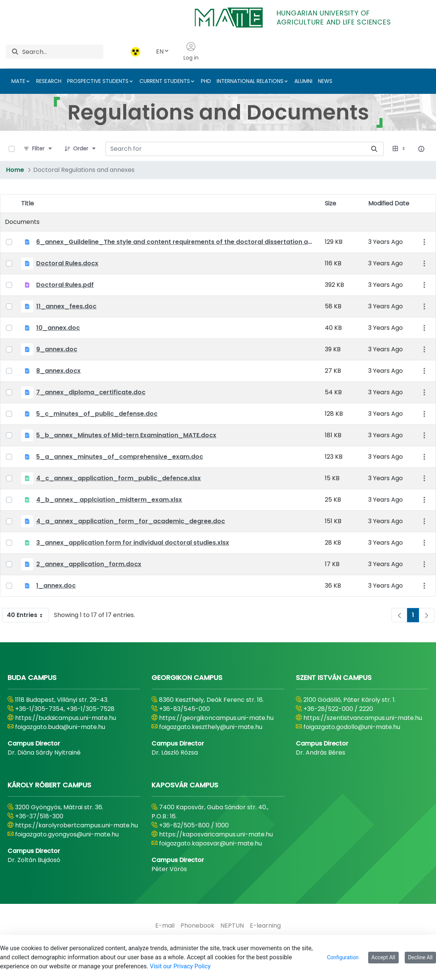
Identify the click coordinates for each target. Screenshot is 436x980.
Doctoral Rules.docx (67, 263)
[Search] (63, 52)
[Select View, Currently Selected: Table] (399, 149)
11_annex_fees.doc (66, 306)
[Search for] (374, 149)
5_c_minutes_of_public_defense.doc (97, 414)
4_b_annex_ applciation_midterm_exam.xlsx (109, 500)
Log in (191, 52)
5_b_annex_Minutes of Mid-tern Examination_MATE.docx (126, 435)
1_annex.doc (56, 586)
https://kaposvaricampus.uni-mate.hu (216, 834)
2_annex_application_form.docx (89, 564)
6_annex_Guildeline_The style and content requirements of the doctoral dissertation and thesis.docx (176, 242)
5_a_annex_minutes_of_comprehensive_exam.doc (120, 457)
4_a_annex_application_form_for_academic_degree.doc (131, 521)
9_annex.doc (57, 349)
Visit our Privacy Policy (180, 966)
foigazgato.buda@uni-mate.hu (60, 727)
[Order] (81, 149)
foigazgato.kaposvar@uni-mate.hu (210, 843)
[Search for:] (235, 149)
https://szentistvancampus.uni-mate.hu (363, 718)
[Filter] (38, 149)
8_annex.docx (58, 371)
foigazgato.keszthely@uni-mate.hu (211, 727)
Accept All (383, 957)
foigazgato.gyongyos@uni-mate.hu (67, 834)
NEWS (325, 81)
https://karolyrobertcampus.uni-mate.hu (76, 825)
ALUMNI (303, 81)
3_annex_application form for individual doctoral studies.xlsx (133, 543)
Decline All (420, 957)
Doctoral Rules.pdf (65, 285)
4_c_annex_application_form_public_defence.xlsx (119, 478)
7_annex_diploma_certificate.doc (91, 392)
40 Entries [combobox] (28, 615)
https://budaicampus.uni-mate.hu (66, 718)
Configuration (343, 957)
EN (163, 51)
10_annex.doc (58, 328)
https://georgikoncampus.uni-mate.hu (216, 718)
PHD (206, 81)
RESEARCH (49, 81)
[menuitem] (165, 926)
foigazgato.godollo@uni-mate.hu (352, 727)
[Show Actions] (424, 242)
